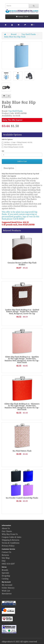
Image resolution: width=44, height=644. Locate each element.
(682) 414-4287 (8, 564)
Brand (14, 34)
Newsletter (7, 594)
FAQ (4, 561)
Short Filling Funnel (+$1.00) (13, 147)
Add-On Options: (7, 139)
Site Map (6, 558)
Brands (5, 570)
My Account (7, 585)
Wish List (6, 591)
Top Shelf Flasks (29, 34)
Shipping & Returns (11, 540)
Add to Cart (22, 161)
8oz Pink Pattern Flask (22, 451)
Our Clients (7, 531)
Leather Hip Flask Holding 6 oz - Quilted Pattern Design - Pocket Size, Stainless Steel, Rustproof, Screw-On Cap (22, 312)
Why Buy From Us (10, 534)
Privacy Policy (8, 546)
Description (9, 168)
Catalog (5, 579)
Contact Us (6, 552)
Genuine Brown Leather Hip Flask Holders (22, 264)
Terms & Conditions (11, 543)
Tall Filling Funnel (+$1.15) (12, 145)
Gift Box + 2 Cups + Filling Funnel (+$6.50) (17, 142)
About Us (6, 528)
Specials (5, 573)
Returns (5, 555)
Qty (3, 151)
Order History (8, 588)
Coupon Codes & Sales (11, 537)
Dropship (6, 576)
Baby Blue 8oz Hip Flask (15, 37)
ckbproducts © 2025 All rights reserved (19, 642)
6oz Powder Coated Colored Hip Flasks (22, 498)
